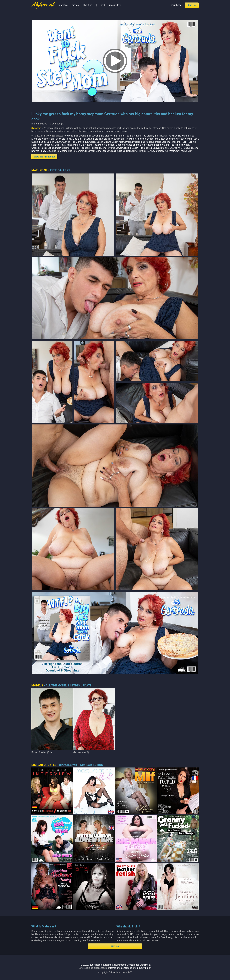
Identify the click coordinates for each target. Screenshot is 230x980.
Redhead (85, 148)
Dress (128, 142)
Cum (43, 142)
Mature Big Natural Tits (85, 145)
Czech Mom (118, 142)
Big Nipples (44, 139)
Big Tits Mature (128, 139)
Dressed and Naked (142, 142)
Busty (162, 139)
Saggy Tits (137, 148)
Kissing (68, 145)
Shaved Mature (161, 148)
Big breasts (107, 136)
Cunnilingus (82, 142)
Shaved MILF (176, 148)
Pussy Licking (62, 148)
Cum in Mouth (54, 142)
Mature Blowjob (106, 145)
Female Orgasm (161, 142)
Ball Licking (80, 136)
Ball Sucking (93, 136)
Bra (156, 139)
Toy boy (151, 151)
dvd (103, 5)
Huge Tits (58, 145)
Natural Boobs (153, 145)
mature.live (115, 5)
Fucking (192, 142)
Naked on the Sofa (135, 145)
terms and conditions (121, 968)
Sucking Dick (118, 151)
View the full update (44, 157)
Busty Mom (187, 139)
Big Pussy (56, 139)
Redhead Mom (98, 148)
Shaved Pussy (39, 151)
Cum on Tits (69, 142)
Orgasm (35, 148)
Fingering (176, 142)
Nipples (179, 145)
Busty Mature (173, 139)
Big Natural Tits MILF (166, 136)
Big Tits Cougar (112, 139)
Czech (92, 142)
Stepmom (79, 151)
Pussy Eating (47, 148)
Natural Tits (168, 145)
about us (88, 5)
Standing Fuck (66, 151)
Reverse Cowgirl (115, 148)
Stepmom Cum (93, 151)
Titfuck (142, 151)
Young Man (186, 151)
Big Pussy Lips (69, 139)
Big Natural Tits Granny (142, 136)
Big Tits (99, 139)
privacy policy (144, 968)
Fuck (184, 142)
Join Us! (192, 5)
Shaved (148, 148)
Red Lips (75, 148)
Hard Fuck (37, 145)
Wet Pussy (174, 151)
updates (63, 5)
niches (75, 5)
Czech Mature (104, 142)
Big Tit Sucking (86, 139)
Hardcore (48, 145)
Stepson (106, 151)
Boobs (150, 139)
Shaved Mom (191, 148)
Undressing (162, 151)
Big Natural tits (121, 136)
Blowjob (142, 139)
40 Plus (69, 136)
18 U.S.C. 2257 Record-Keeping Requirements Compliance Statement (115, 965)
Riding (128, 148)
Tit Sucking (132, 151)
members (176, 5)
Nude (187, 145)
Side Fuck (52, 151)
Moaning (120, 145)
